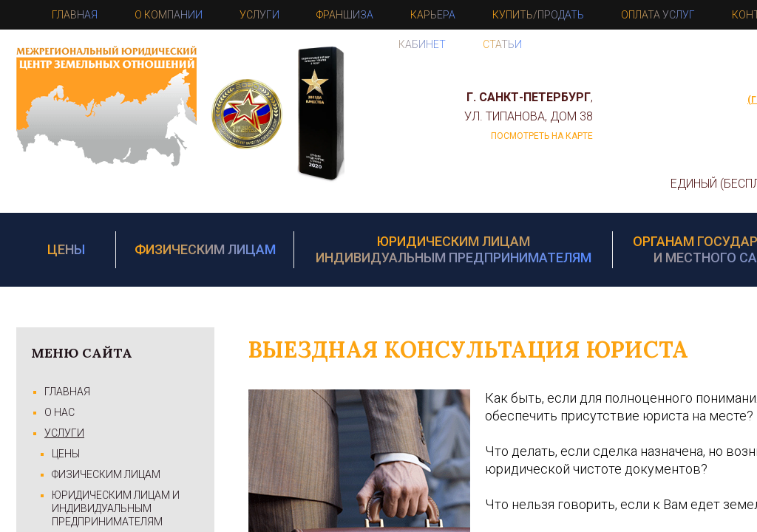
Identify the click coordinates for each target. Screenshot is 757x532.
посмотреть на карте (542, 136)
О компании (169, 15)
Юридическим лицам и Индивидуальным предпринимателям (116, 508)
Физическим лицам (205, 249)
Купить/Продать (538, 15)
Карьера (433, 15)
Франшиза (345, 15)
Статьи (502, 44)
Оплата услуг (658, 15)
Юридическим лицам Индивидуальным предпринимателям (454, 249)
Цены (66, 249)
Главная (75, 15)
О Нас (60, 412)
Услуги (259, 15)
